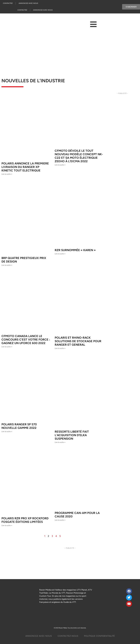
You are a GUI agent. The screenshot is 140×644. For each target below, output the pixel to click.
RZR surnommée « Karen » (75, 250)
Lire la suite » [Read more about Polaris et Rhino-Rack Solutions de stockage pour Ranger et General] (60, 348)
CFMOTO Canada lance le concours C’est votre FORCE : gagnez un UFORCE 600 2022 (26, 340)
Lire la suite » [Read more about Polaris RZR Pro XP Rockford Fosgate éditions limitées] (7, 525)
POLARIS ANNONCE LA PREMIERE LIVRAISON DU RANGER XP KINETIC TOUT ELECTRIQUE (25, 167)
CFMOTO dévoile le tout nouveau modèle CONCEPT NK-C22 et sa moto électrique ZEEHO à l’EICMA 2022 (79, 156)
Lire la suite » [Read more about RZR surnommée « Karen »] (60, 254)
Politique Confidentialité (99, 636)
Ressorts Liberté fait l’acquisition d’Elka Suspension (72, 435)
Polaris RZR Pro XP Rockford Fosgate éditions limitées (25, 520)
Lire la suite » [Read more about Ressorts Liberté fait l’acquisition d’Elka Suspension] (60, 442)
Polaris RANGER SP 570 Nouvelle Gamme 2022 (19, 426)
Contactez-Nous (68, 636)
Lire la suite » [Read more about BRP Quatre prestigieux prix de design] (7, 265)
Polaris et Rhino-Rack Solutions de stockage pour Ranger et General (78, 341)
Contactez (8, 3)
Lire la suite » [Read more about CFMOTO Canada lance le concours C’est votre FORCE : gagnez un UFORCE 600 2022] (7, 347)
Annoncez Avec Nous (28, 3)
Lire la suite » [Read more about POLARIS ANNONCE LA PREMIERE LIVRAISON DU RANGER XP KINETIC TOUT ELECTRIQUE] (7, 174)
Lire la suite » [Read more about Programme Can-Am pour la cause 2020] (60, 520)
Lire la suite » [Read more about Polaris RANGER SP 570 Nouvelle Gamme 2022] (7, 431)
